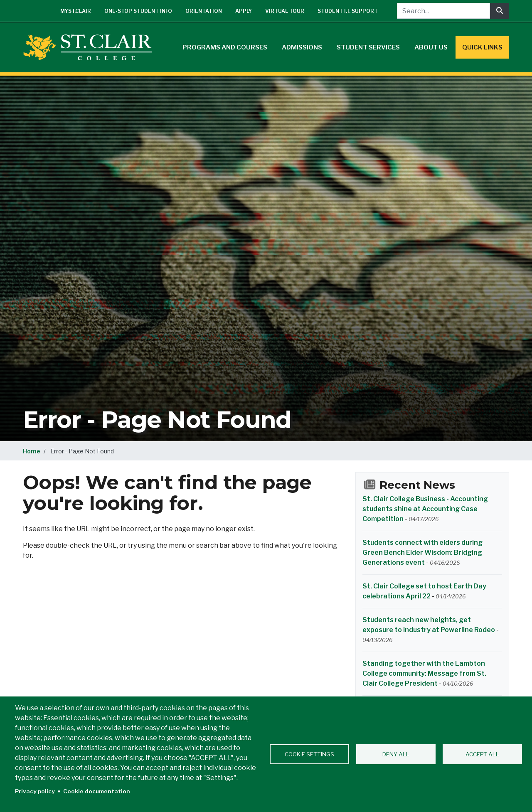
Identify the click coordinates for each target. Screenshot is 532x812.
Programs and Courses (225, 47)
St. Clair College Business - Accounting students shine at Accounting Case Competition (425, 509)
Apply (244, 11)
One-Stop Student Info (138, 11)
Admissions (302, 47)
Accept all (482, 754)
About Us (431, 47)
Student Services (368, 47)
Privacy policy (35, 791)
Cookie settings (309, 754)
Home (32, 451)
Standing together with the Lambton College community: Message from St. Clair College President (424, 673)
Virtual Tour (285, 11)
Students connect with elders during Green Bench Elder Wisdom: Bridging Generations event (422, 552)
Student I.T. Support (348, 11)
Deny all (396, 754)
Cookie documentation (97, 791)
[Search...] (443, 11)
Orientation (204, 11)
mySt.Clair (76, 11)
